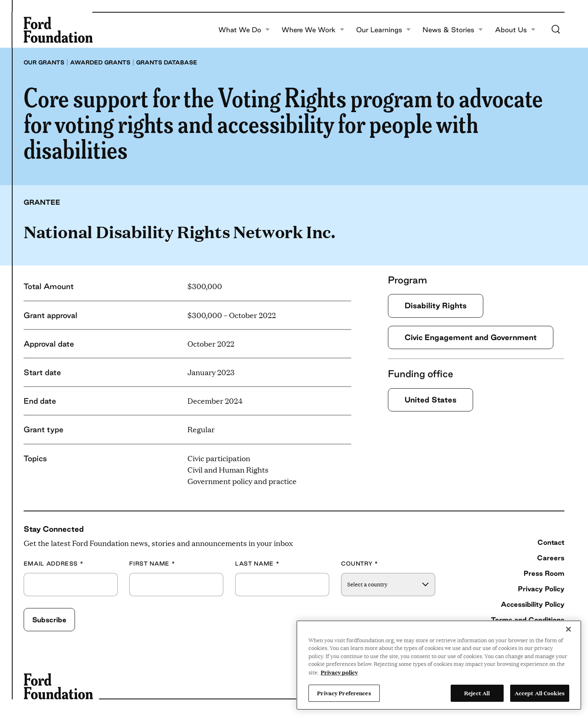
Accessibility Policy (533, 604)
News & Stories (453, 30)
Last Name (257, 564)
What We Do (244, 30)
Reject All (477, 693)
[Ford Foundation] (58, 30)
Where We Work (313, 30)
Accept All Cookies (540, 693)
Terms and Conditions (528, 620)
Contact (551, 542)
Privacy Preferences (344, 693)
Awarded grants (100, 62)
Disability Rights (436, 305)
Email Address (54, 564)
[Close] (568, 629)
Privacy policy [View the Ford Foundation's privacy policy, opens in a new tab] (339, 672)
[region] (439, 665)
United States (431, 400)
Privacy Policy (541, 589)
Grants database (167, 62)
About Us (515, 30)
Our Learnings (384, 30)
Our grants (44, 62)
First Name (152, 564)
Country (360, 564)
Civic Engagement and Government (471, 337)
